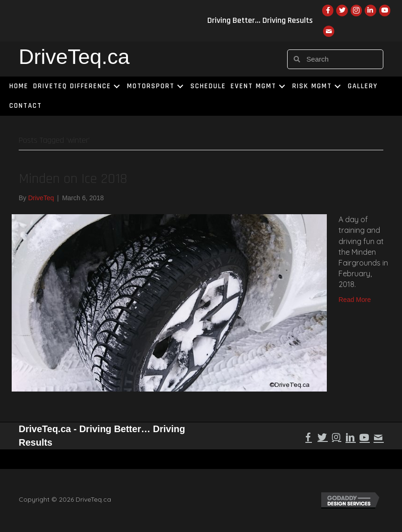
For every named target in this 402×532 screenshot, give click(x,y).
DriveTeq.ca (74, 57)
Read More (355, 300)
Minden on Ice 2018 (73, 179)
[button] (117, 87)
